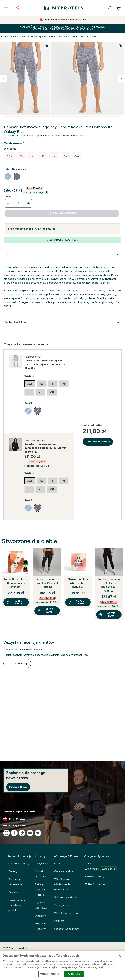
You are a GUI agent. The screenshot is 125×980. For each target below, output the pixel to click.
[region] (62, 965)
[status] (18, 203)
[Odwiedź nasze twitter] (38, 833)
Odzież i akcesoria (40, 874)
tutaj (100, 967)
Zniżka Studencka (95, 884)
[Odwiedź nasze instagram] (7, 833)
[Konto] (110, 8)
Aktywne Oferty (94, 877)
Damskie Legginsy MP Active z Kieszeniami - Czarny (109, 585)
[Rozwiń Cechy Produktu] (62, 323)
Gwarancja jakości (65, 871)
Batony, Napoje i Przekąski (40, 890)
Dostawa (14, 892)
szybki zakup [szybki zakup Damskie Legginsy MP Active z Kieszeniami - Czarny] (107, 615)
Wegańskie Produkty (41, 926)
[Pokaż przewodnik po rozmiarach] (18, 143)
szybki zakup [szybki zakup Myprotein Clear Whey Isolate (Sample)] (76, 602)
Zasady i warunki (64, 905)
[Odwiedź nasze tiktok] (22, 833)
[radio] (9, 156)
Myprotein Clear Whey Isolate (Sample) (78, 583)
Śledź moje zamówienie (15, 882)
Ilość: (8, 196)
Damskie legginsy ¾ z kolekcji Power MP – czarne (47, 583)
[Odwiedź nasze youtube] (30, 833)
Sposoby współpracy (66, 929)
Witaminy (40, 916)
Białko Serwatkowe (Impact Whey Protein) (16, 583)
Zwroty (13, 871)
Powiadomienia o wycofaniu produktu (18, 905)
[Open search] (18, 8)
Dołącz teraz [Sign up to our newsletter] (18, 787)
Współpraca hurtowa (66, 913)
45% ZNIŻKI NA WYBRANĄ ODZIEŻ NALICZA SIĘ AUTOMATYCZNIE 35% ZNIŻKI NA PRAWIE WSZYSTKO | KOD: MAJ (62, 28)
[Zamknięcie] (120, 956)
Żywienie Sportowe (41, 905)
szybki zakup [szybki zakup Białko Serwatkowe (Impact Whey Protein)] (14, 602)
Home (4, 37)
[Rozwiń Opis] (62, 255)
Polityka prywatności (66, 897)
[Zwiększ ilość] (28, 203)
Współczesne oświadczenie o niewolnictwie (63, 884)
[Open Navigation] (6, 8)
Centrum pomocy (19, 864)
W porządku (74, 974)
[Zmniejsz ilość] (8, 203)
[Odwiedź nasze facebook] (14, 833)
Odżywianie (42, 864)
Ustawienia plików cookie (20, 811)
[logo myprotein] (64, 8)
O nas (58, 864)
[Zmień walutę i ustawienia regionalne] (62, 819)
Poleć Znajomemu (101, 867)
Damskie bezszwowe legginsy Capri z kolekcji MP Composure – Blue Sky (53, 37)
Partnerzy (60, 921)
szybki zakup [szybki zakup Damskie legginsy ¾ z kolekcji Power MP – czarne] (45, 611)
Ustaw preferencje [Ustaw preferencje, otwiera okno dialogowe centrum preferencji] (50, 974)
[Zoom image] (47, 46)
